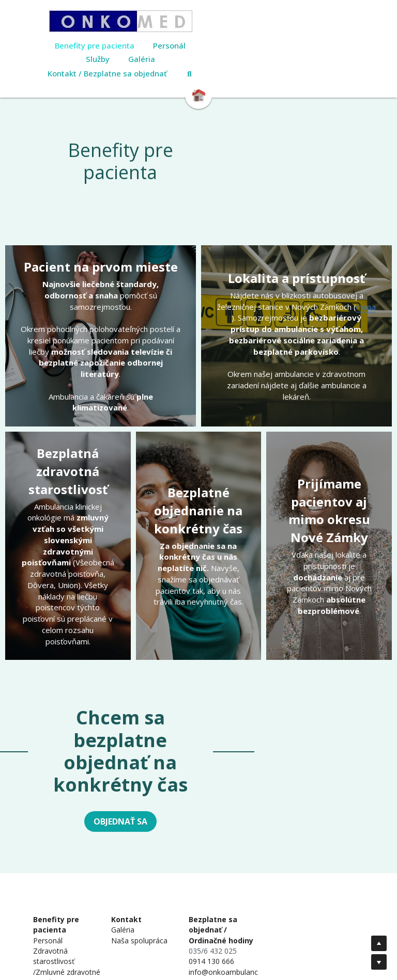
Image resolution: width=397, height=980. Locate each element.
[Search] (267, 61)
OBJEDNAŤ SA (198, 741)
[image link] (198, 22)
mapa (366, 271)
